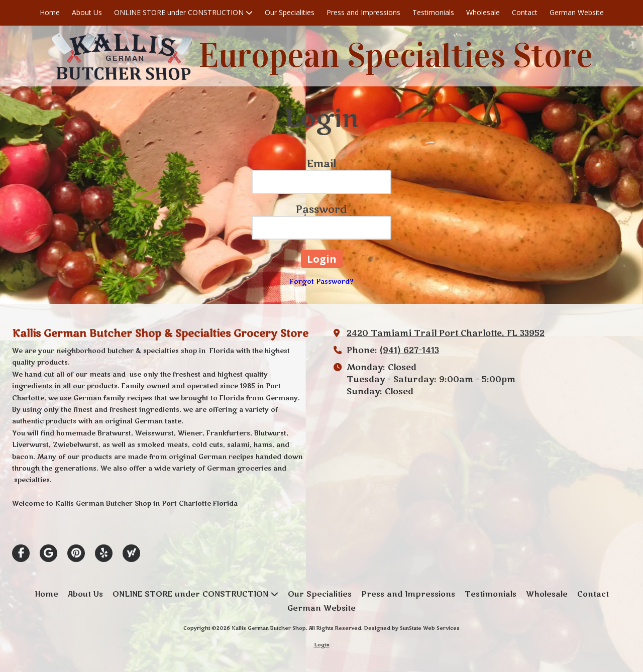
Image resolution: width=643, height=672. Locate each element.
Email (321, 164)
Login (322, 645)
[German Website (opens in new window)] (577, 13)
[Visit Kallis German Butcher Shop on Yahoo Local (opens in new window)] (131, 553)
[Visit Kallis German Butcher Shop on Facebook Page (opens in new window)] (21, 553)
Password (321, 210)
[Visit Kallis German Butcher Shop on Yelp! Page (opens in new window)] (104, 553)
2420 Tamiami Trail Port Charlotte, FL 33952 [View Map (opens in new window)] (446, 333)
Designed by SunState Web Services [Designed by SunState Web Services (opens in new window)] (412, 628)
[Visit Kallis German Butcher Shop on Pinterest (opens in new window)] (76, 553)
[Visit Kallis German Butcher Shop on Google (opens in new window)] (48, 553)
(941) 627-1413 (409, 351)
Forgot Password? (322, 282)
